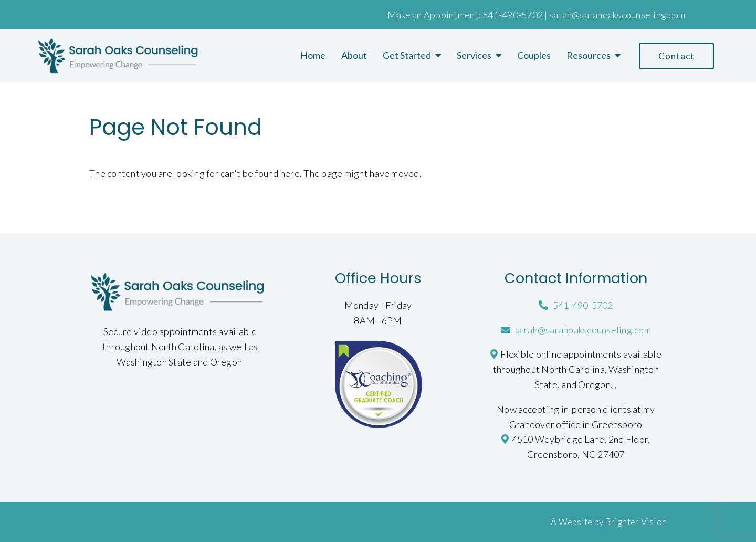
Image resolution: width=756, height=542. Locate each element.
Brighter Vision (636, 522)
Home (313, 55)
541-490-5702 (513, 15)
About (354, 55)
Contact (676, 56)
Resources (589, 55)
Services (474, 55)
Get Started (407, 55)
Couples (534, 55)
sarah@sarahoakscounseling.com (617, 15)
